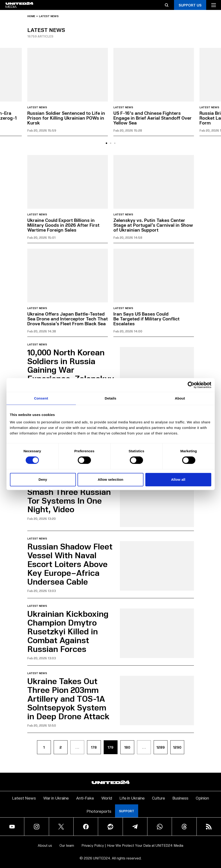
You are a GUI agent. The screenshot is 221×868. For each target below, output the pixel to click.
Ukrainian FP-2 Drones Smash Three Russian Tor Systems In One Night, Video (70, 496)
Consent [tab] (41, 398)
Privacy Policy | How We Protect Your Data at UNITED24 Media (132, 845)
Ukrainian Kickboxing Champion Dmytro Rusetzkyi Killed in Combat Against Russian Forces (68, 631)
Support (127, 811)
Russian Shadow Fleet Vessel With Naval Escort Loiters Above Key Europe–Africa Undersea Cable (70, 564)
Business (180, 798)
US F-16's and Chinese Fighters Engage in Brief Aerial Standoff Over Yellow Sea (153, 118)
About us (45, 845)
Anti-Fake (85, 798)
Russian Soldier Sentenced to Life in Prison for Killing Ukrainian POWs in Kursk (66, 118)
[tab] (106, 143)
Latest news (37, 107)
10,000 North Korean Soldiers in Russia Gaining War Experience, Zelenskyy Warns (71, 369)
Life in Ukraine (132, 798)
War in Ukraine (56, 798)
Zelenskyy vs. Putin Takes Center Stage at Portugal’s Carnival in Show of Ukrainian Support (153, 225)
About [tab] (180, 398)
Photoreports (99, 811)
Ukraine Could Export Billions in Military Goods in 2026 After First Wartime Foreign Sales (63, 225)
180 (127, 747)
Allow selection (110, 479)
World (107, 798)
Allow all (178, 479)
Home (31, 16)
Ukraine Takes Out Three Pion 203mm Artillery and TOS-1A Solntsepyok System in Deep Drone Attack (68, 698)
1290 (177, 747)
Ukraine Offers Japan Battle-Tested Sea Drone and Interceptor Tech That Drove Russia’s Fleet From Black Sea (68, 319)
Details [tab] (111, 398)
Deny (43, 479)
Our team (67, 845)
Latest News (24, 798)
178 (94, 747)
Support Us (190, 5)
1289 (161, 747)
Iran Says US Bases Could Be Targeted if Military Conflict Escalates (146, 319)
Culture (159, 798)
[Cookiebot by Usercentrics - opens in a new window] (191, 385)
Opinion (202, 798)
